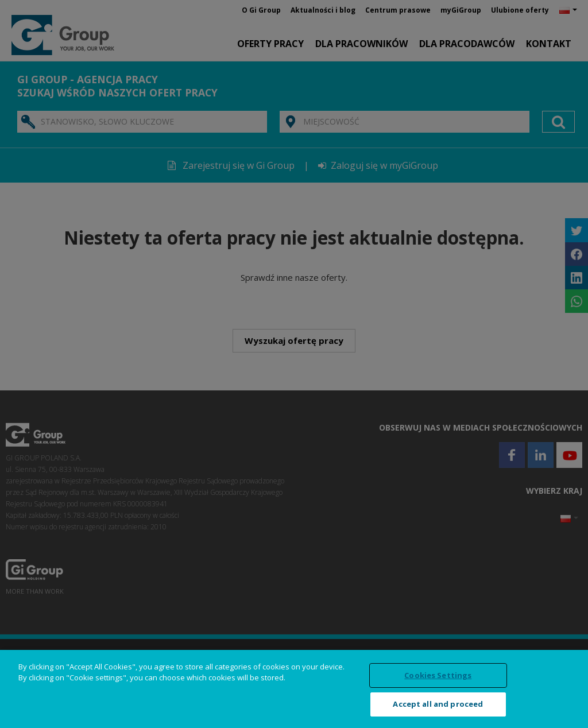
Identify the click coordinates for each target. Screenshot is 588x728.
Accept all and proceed (438, 704)
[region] (294, 689)
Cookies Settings (438, 675)
